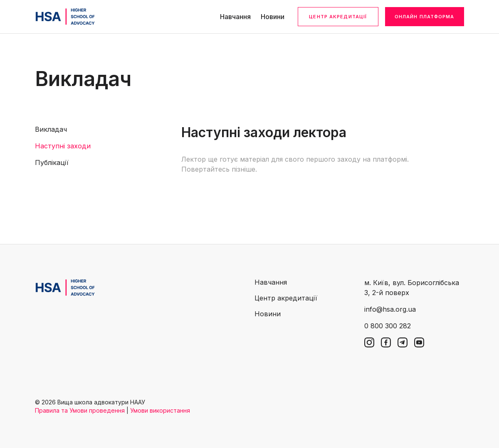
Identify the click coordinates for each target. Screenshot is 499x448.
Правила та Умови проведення (80, 410)
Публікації (52, 162)
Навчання (235, 17)
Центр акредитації (338, 17)
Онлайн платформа (425, 17)
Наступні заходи (63, 146)
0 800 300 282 (388, 326)
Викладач (51, 129)
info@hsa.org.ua (390, 309)
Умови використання (160, 410)
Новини (273, 17)
